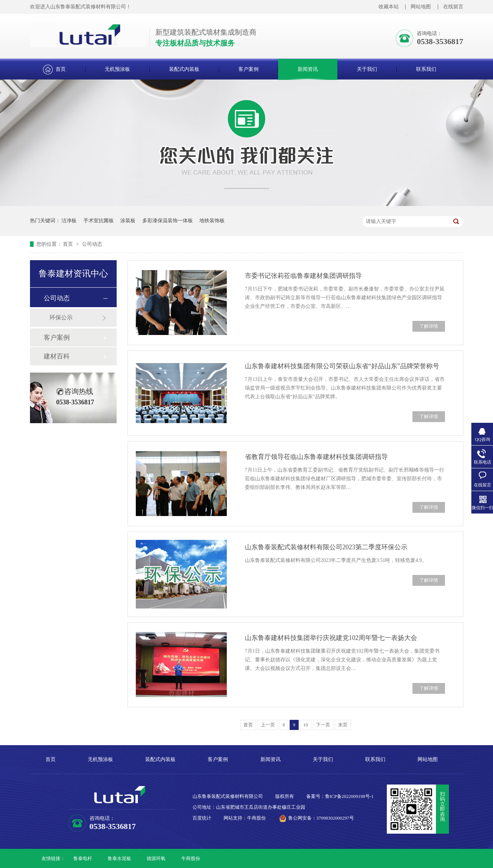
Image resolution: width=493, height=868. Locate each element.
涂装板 (128, 221)
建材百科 (57, 356)
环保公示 (61, 317)
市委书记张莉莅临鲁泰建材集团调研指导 (303, 276)
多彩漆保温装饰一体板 (168, 221)
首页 (61, 69)
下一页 (323, 725)
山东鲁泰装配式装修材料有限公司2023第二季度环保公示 (326, 547)
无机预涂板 (117, 69)
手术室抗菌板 (99, 221)
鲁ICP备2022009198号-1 (349, 796)
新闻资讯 (308, 69)
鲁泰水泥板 (119, 858)
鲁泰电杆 (83, 858)
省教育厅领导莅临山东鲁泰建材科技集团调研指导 (316, 457)
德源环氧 (156, 858)
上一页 (268, 725)
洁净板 (69, 221)
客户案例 (248, 69)
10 (306, 725)
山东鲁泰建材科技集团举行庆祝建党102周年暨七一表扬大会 (331, 638)
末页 (343, 725)
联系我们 (426, 69)
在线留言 (453, 7)
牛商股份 (191, 858)
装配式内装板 (184, 69)
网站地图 (421, 7)
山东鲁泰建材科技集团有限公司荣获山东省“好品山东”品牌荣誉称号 (342, 366)
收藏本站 (389, 7)
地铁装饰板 (212, 221)
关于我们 (367, 69)
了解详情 (429, 326)
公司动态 (92, 244)
